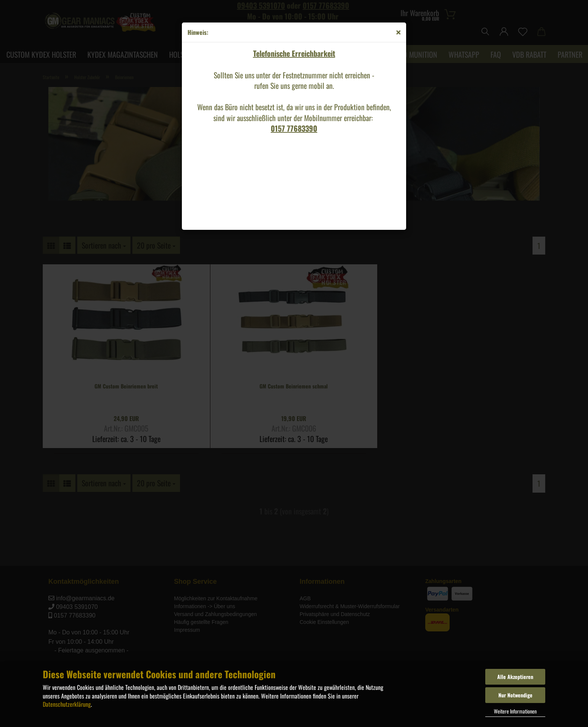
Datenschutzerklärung (67, 704)
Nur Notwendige (515, 695)
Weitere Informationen (515, 711)
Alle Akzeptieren (515, 677)
